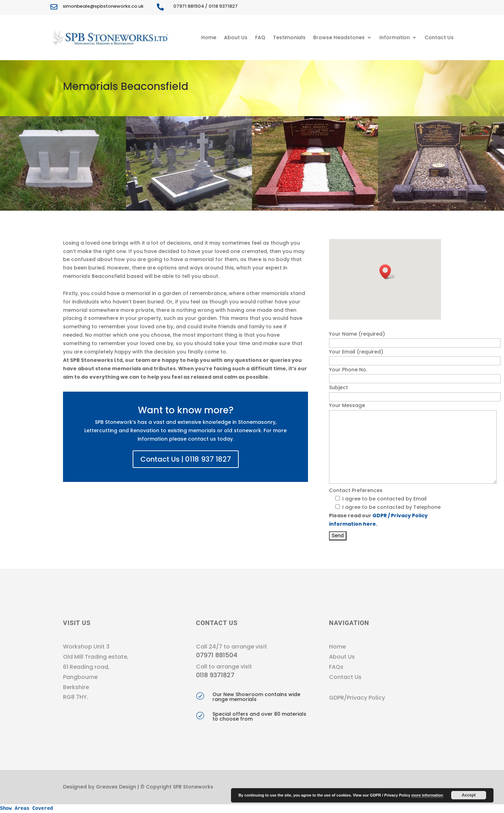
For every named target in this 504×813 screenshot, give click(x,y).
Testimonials (289, 37)
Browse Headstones (339, 37)
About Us (236, 37)
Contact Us (439, 37)
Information (395, 37)
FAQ (260, 37)
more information (427, 795)
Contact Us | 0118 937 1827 (186, 459)
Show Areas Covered (26, 808)
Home (209, 37)
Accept (469, 795)
